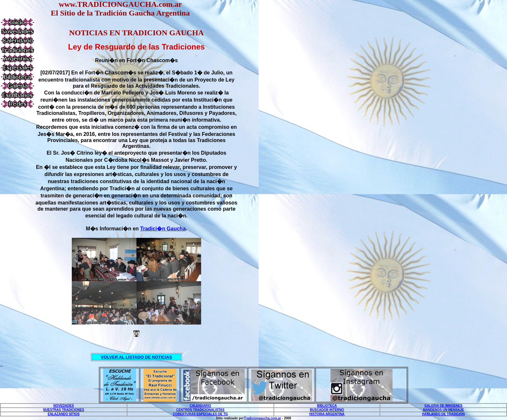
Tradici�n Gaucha (163, 229)
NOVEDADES (64, 406)
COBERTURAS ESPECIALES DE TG (200, 414)
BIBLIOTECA (327, 406)
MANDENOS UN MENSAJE (443, 410)
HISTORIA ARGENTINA (327, 414)
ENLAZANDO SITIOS (64, 414)
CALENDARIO (200, 406)
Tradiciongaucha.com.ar (262, 418)
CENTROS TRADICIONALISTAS (200, 410)
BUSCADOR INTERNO (327, 410)
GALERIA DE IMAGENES (443, 406)
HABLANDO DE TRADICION (443, 414)
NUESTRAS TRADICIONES (64, 410)
